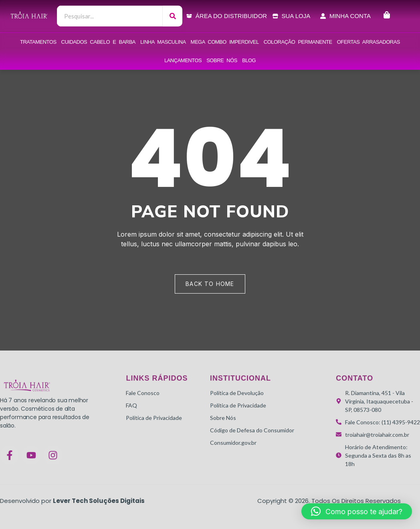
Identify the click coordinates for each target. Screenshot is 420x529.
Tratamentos (38, 42)
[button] (357, 511)
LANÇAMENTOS (183, 60)
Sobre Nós (222, 60)
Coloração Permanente (298, 42)
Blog (249, 60)
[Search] (173, 16)
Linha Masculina (163, 42)
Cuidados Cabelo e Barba (98, 42)
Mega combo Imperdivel (225, 42)
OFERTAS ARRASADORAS (369, 42)
